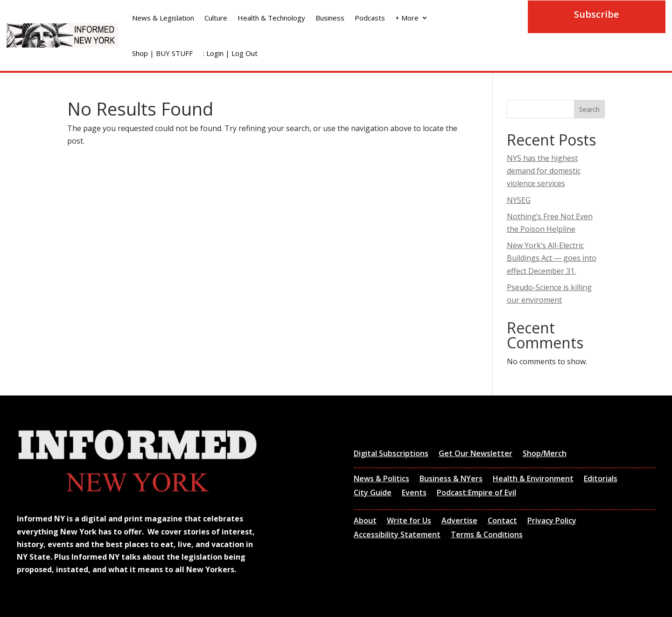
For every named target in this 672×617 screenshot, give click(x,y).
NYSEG (519, 200)
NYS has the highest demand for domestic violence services (544, 171)
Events (414, 493)
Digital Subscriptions (391, 454)
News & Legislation (163, 18)
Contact (502, 521)
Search (589, 109)
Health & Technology (271, 18)
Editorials (601, 479)
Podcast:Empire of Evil (476, 493)
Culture (216, 18)
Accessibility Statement (397, 535)
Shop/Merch (545, 454)
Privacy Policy (552, 521)
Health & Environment (533, 479)
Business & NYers (451, 479)
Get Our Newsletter (476, 454)
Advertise (459, 521)
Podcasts (370, 18)
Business (330, 18)
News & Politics (381, 479)
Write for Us (409, 521)
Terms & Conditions (487, 535)
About (365, 521)
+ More (407, 18)
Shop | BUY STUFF (162, 53)
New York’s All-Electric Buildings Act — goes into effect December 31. (552, 258)
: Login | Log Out (230, 53)
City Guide (373, 493)
